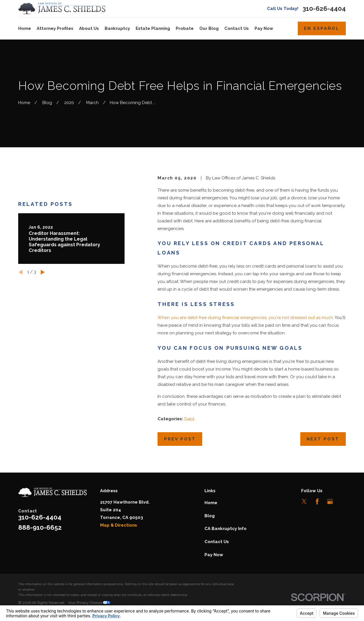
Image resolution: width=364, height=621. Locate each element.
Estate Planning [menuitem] (153, 28)
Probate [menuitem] (185, 28)
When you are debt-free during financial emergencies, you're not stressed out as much (245, 318)
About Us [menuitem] (89, 28)
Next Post (323, 439)
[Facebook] (317, 501)
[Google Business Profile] (330, 501)
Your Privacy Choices (89, 603)
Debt (189, 419)
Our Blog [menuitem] (209, 28)
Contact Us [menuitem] (237, 28)
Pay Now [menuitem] (264, 28)
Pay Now (214, 555)
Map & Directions (119, 525)
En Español (322, 28)
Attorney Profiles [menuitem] (55, 28)
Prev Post (180, 439)
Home (211, 503)
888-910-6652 (40, 527)
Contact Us (217, 542)
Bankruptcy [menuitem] (117, 28)
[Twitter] (304, 501)
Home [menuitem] (25, 28)
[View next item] (43, 272)
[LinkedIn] (343, 501)
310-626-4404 (324, 9)
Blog (210, 516)
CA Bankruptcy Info (226, 529)
